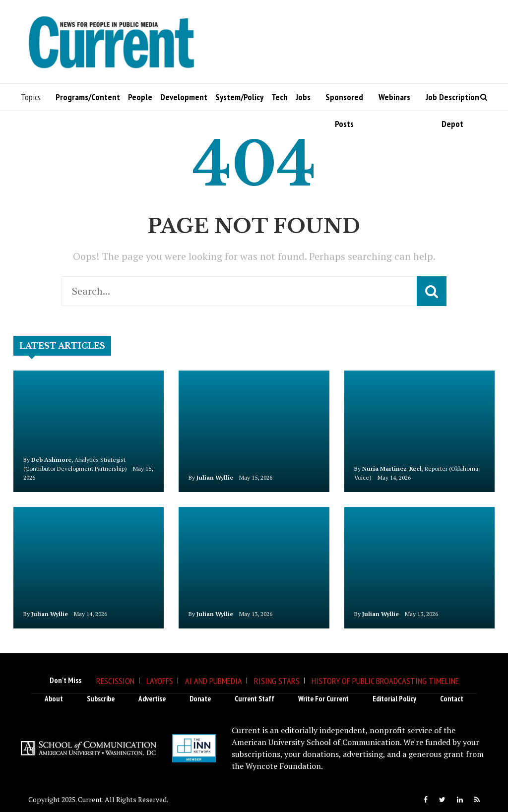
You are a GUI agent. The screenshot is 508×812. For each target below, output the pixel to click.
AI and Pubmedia (214, 681)
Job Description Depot (452, 101)
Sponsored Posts (344, 101)
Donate (200, 699)
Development (184, 97)
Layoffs (160, 681)
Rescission (115, 681)
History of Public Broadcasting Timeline (385, 681)
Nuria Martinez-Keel (392, 468)
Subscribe (101, 699)
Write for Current (323, 699)
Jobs (303, 97)
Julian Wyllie (215, 477)
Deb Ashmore (51, 460)
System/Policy (239, 97)
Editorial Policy (394, 699)
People (140, 97)
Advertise (152, 699)
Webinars (394, 97)
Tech (280, 97)
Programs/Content (88, 97)
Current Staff (254, 699)
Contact (452, 699)
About (54, 699)
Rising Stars (277, 681)
